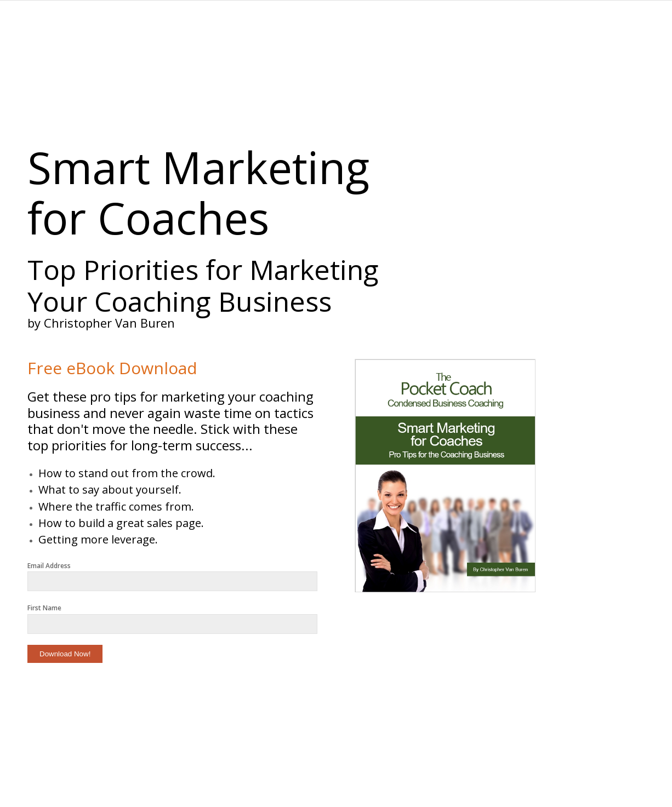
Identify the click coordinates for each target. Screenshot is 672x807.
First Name (44, 608)
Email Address (49, 566)
